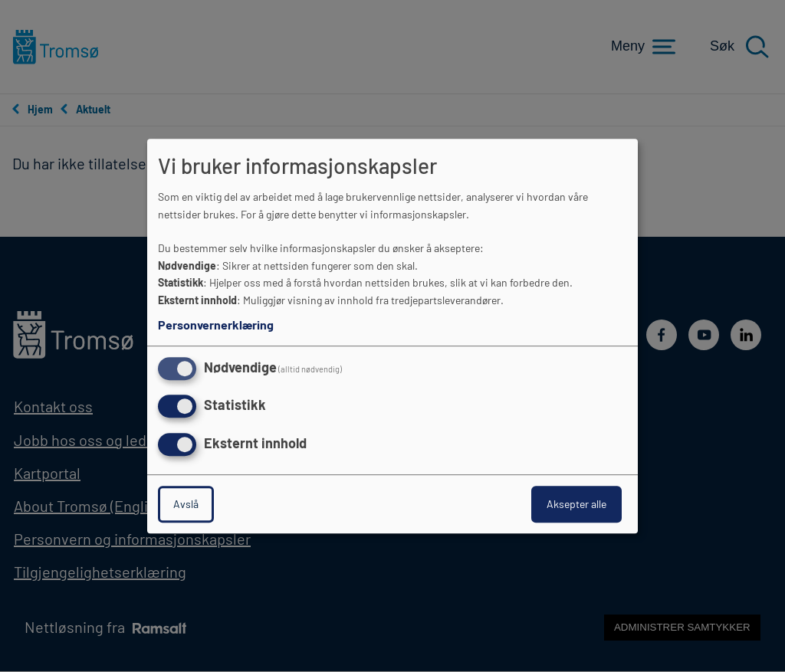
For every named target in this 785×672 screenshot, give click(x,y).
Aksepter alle (576, 504)
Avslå (186, 504)
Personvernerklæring (216, 325)
